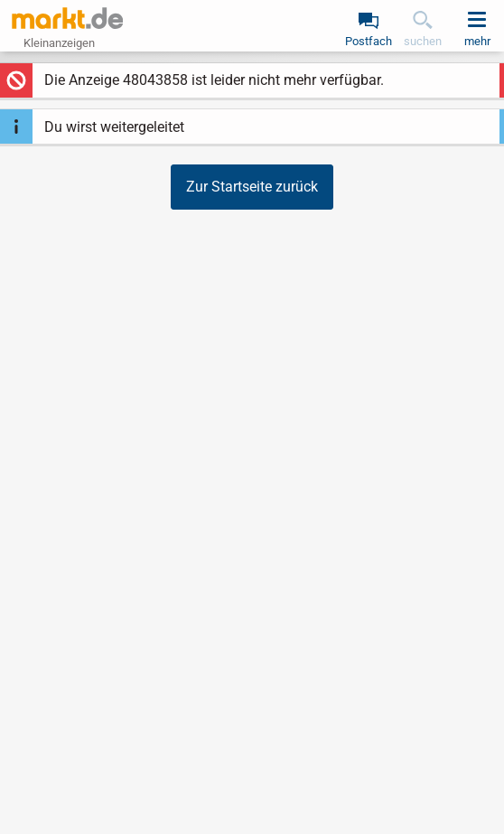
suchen (423, 41)
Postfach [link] (369, 41)
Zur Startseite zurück (252, 187)
